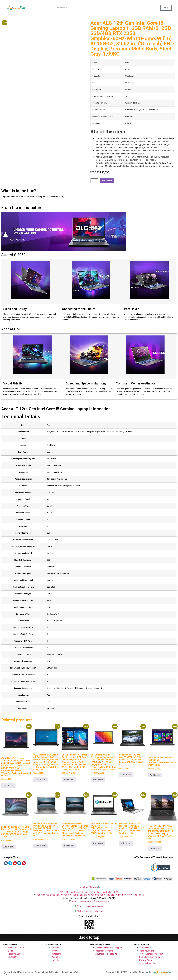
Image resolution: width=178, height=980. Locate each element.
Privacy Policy (146, 960)
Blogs (10, 951)
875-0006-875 (97, 895)
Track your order (147, 951)
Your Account (145, 948)
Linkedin (55, 960)
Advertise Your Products (106, 954)
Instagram (56, 954)
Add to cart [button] (8, 786)
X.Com (55, 951)
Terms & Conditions (148, 963)
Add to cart (107, 181)
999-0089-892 (110, 895)
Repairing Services (16, 954)
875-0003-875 (57, 895)
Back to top (89, 937)
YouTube (56, 957)
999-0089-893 (124, 895)
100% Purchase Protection (151, 954)
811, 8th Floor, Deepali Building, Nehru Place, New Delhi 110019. (90, 892)
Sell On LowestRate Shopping (109, 948)
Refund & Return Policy (150, 957)
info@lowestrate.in (101, 901)
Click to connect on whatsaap (90, 906)
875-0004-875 (70, 895)
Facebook (56, 948)
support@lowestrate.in (81, 901)
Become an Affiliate (104, 951)
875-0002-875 (43, 895)
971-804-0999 (137, 895)
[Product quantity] (94, 181)
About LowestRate (16, 948)
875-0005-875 (84, 895)
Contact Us (13, 957)
